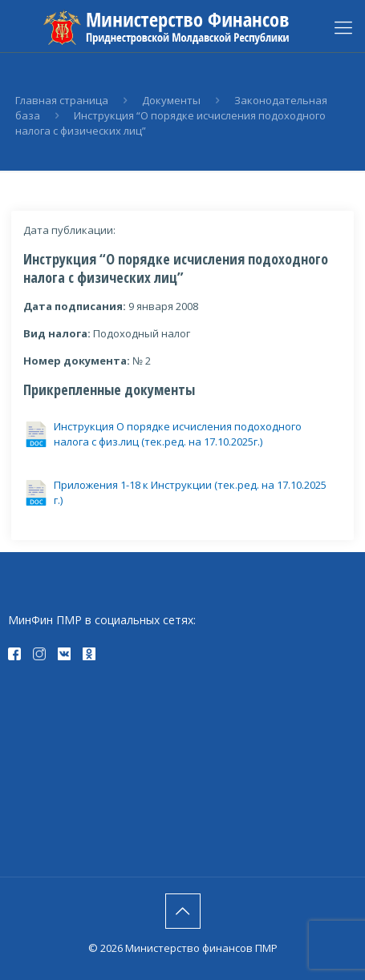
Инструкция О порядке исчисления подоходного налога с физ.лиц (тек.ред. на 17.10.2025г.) (178, 434)
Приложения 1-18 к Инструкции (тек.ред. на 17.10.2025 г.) (190, 492)
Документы (171, 100)
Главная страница (62, 100)
